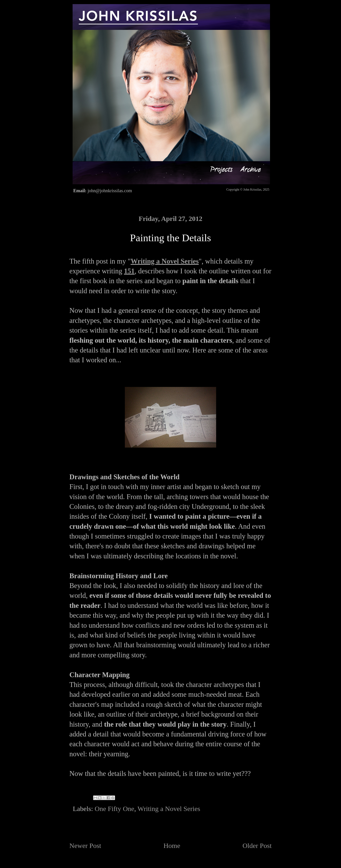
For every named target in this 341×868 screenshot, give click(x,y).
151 (129, 271)
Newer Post (85, 846)
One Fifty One (114, 809)
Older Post (257, 846)
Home (172, 846)
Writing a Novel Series (165, 261)
